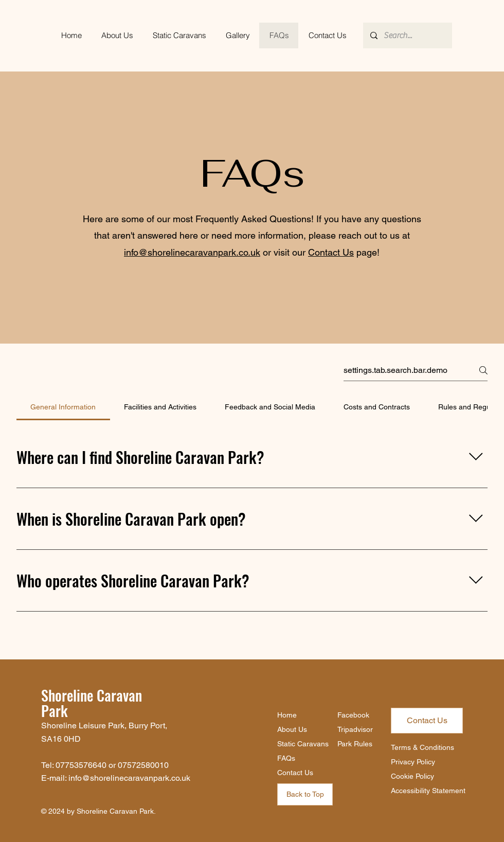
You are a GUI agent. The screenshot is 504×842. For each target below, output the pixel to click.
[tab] (63, 407)
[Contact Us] (427, 721)
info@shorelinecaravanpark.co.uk (192, 252)
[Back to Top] (305, 794)
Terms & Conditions (422, 747)
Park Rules (355, 744)
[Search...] (407, 35)
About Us (292, 729)
